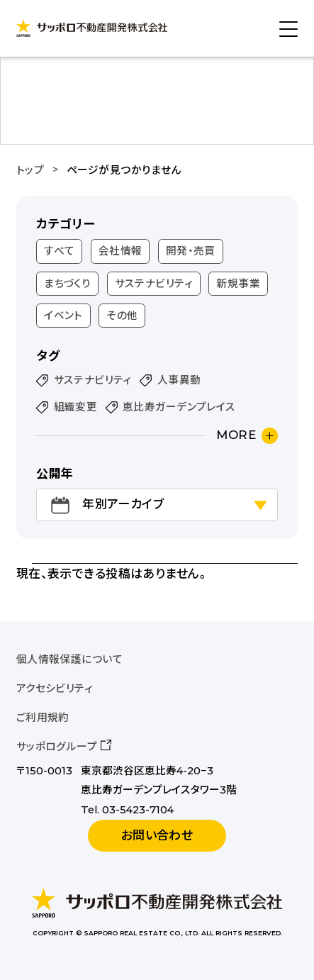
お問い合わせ (157, 835)
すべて (59, 251)
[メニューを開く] (288, 28)
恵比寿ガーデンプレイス (179, 407)
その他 (122, 316)
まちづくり (67, 284)
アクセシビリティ (55, 689)
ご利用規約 (43, 718)
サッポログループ (57, 747)
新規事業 (238, 284)
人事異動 (179, 380)
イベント (63, 316)
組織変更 (76, 407)
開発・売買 (191, 251)
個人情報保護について (69, 659)
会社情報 (120, 251)
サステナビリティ (154, 284)
